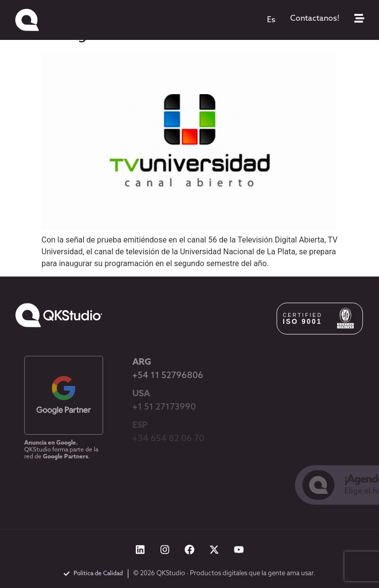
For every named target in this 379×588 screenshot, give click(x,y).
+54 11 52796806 (168, 376)
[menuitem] (271, 20)
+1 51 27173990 (164, 407)
